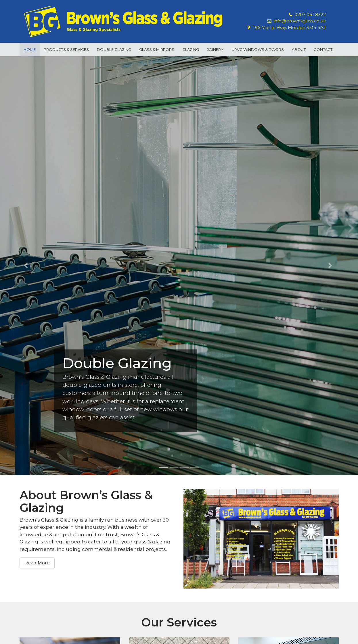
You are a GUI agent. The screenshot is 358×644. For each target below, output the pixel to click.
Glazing (191, 49)
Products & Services (66, 49)
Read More (37, 563)
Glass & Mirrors (157, 49)
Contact (323, 49)
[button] (27, 266)
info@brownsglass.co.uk (300, 21)
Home (30, 49)
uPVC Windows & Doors (258, 49)
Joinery (215, 49)
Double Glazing (114, 49)
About (299, 49)
